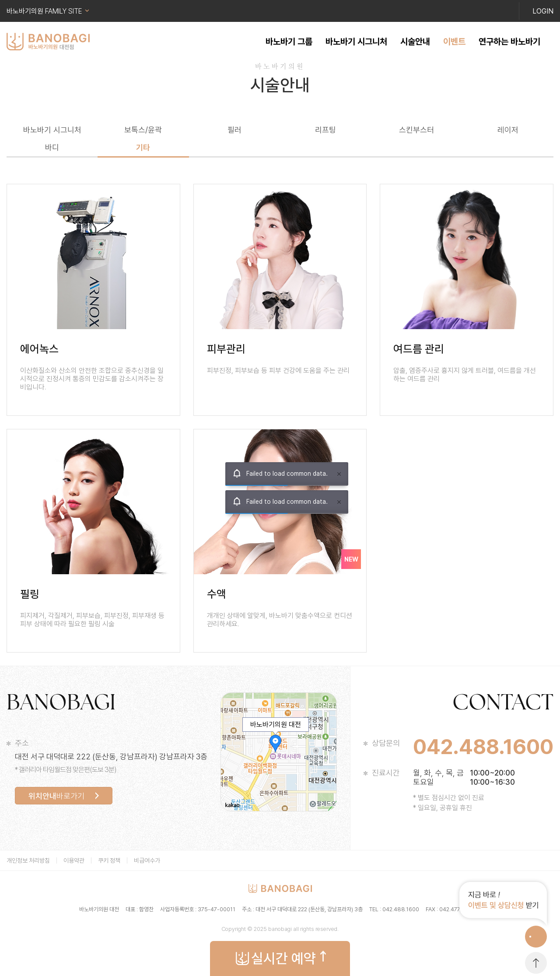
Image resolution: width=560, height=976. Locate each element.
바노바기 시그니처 (356, 42)
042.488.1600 (483, 747)
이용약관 (74, 860)
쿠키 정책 (109, 860)
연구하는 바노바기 (509, 42)
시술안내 (415, 42)
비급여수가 (147, 860)
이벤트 (454, 42)
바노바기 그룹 (289, 42)
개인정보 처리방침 (28, 860)
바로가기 (56, 796)
